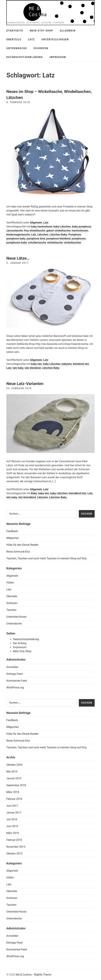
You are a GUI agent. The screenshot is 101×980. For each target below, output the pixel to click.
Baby (34, 493)
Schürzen (41, 48)
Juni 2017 (12, 806)
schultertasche (37, 243)
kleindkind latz (78, 493)
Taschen (11, 610)
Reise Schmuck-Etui (18, 552)
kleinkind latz (81, 364)
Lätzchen (43, 235)
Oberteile (14, 39)
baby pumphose (81, 227)
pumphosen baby (17, 243)
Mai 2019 (12, 772)
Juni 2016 (12, 826)
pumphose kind (36, 239)
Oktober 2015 (14, 854)
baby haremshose (42, 227)
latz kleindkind (27, 497)
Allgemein (68, 31)
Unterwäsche (17, 48)
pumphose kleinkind (58, 239)
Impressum (58, 57)
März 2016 (13, 833)
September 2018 (16, 785)
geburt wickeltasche (59, 231)
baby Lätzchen (62, 227)
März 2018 (13, 792)
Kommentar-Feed (17, 681)
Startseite (15, 31)
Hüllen (10, 583)
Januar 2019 (14, 778)
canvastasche (15, 231)
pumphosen (79, 239)
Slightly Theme (43, 975)
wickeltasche (55, 243)
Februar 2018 (14, 799)
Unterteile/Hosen (55, 39)
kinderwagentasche (18, 235)
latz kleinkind (33, 368)
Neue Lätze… (18, 258)
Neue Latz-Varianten (25, 384)
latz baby (18, 368)
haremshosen (80, 231)
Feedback (12, 531)
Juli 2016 (12, 819)
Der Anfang (20, 643)
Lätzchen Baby (58, 235)
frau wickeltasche (35, 231)
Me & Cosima (24, 975)
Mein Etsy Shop (41, 31)
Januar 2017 (14, 813)
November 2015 (16, 847)
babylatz (67, 364)
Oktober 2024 (14, 765)
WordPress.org (15, 687)
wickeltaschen (73, 243)
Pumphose (75, 235)
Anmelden (12, 667)
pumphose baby (16, 239)
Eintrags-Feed (14, 674)
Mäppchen (13, 538)
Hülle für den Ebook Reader (22, 545)
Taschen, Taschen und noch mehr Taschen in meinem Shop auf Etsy (46, 558)
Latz (31, 39)
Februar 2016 (14, 840)
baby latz (36, 364)
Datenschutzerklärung (25, 57)
